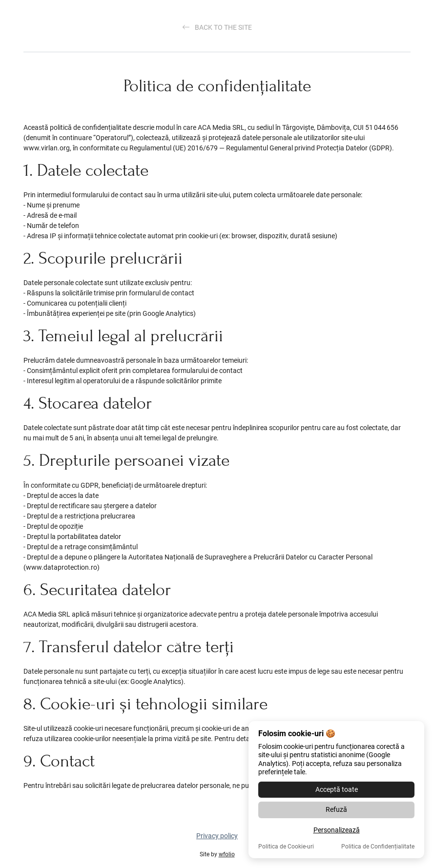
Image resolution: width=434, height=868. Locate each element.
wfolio (227, 854)
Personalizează (337, 830)
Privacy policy (217, 836)
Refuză (336, 809)
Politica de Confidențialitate (378, 847)
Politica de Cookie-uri (286, 847)
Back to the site (217, 27)
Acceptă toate (337, 789)
